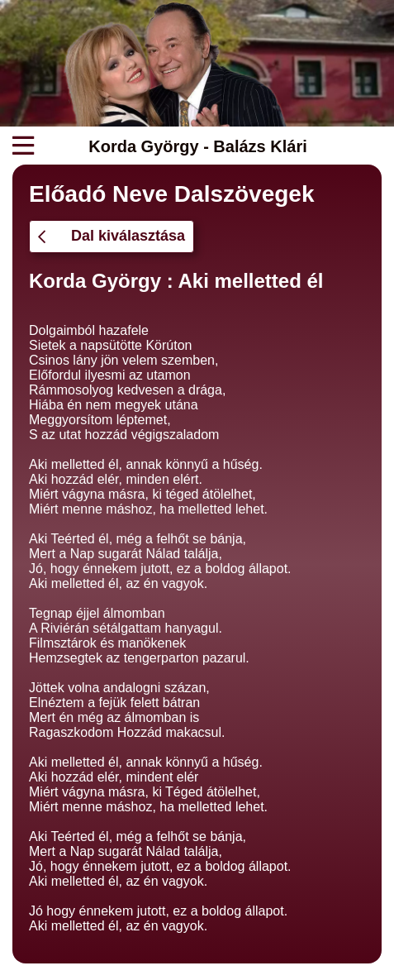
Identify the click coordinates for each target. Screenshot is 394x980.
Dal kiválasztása (112, 236)
